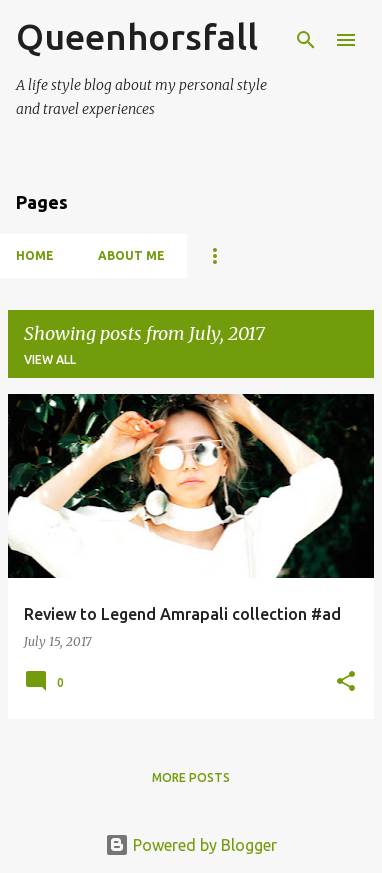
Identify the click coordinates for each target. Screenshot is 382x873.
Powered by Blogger (191, 845)
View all (50, 359)
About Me (131, 255)
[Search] (306, 40)
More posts (191, 777)
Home (35, 255)
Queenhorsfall (137, 36)
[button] (346, 682)
